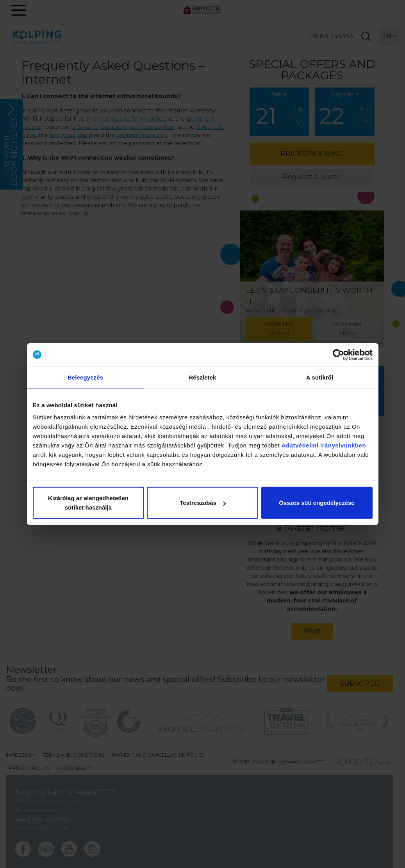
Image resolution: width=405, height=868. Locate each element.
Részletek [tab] (202, 377)
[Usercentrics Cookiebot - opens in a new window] (338, 355)
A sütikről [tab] (320, 377)
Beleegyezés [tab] (85, 377)
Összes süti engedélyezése (317, 503)
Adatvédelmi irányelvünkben (324, 445)
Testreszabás (203, 503)
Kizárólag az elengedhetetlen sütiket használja (88, 503)
